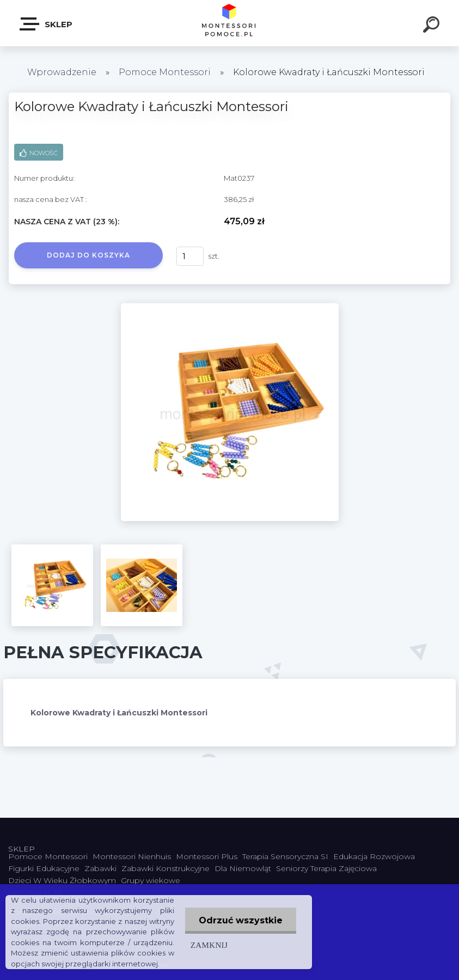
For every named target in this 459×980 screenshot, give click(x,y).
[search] (433, 26)
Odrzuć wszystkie (241, 920)
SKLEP (47, 24)
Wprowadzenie (62, 72)
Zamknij (209, 945)
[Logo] (229, 23)
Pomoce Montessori (165, 72)
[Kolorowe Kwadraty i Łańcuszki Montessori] (230, 307)
